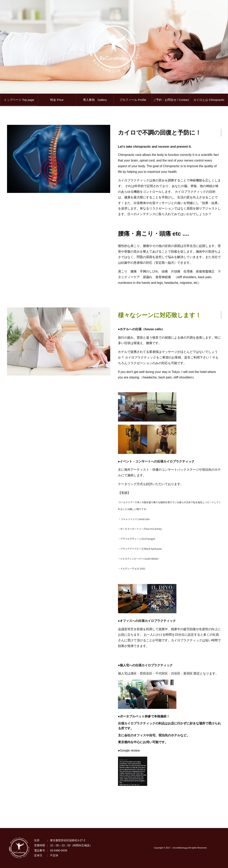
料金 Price (57, 100)
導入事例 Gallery (95, 100)
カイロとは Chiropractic (209, 100)
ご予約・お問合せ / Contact (171, 100)
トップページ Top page (19, 100)
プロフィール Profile (133, 100)
